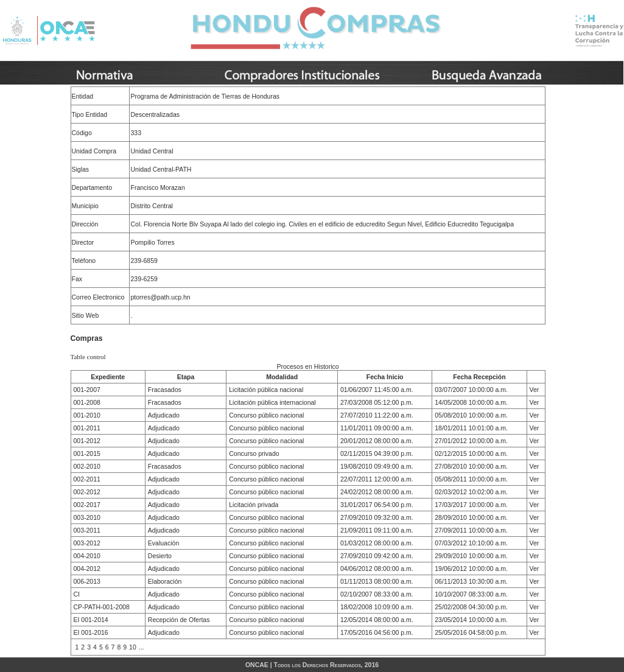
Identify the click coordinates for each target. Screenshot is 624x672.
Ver (535, 390)
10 (133, 647)
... (142, 647)
